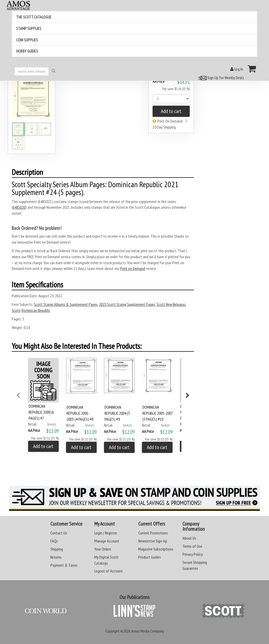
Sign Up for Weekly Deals (220, 78)
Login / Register (106, 533)
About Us (189, 538)
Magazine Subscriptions (156, 549)
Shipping (57, 549)
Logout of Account (109, 571)
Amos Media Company (148, 631)
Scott (16, 310)
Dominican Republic (36, 310)
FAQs (54, 541)
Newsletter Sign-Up (153, 541)
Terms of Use (192, 546)
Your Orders (103, 549)
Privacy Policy (193, 554)
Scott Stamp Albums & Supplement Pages (66, 304)
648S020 (19, 207)
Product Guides (150, 557)
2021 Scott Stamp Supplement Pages (127, 304)
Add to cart (171, 111)
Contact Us (59, 533)
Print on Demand (133, 268)
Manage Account (107, 541)
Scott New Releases (171, 304)
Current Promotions (153, 533)
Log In (237, 69)
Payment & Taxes (64, 565)
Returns (56, 557)
